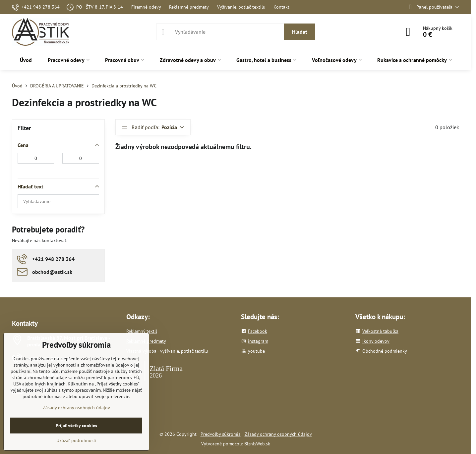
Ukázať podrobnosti (76, 440)
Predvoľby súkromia (221, 434)
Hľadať (300, 32)
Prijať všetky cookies (76, 426)
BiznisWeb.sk (257, 444)
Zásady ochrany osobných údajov (278, 434)
